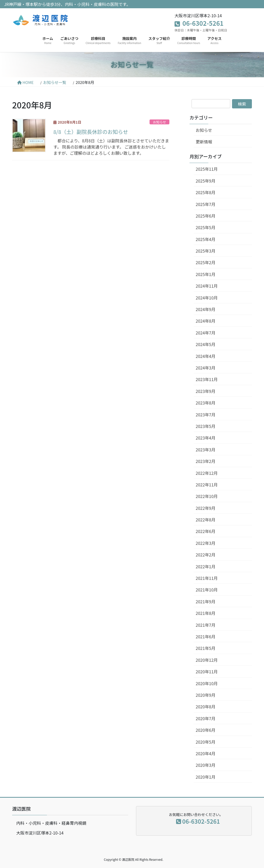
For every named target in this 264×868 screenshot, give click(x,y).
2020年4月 (205, 753)
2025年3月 (205, 251)
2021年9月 (205, 601)
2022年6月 (205, 531)
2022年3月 (205, 543)
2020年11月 (207, 672)
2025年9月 (205, 181)
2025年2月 (205, 262)
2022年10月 (207, 496)
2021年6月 (205, 637)
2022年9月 (205, 508)
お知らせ (159, 122)
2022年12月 (207, 473)
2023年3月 (205, 450)
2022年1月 (205, 566)
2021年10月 (207, 590)
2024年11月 (207, 286)
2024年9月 (205, 309)
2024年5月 (205, 344)
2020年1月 (205, 777)
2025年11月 (207, 169)
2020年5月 (205, 742)
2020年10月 (207, 683)
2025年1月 (205, 274)
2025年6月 (205, 216)
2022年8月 (205, 520)
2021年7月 (205, 625)
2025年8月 (205, 192)
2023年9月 (205, 391)
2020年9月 (205, 695)
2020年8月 (205, 707)
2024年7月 (205, 333)
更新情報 (204, 142)
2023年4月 (205, 438)
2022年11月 (207, 485)
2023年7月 (205, 415)
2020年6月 (205, 730)
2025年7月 (205, 204)
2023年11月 (207, 379)
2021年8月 (205, 613)
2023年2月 (205, 461)
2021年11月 (207, 578)
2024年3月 (205, 368)
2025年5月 (205, 227)
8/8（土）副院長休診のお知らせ (91, 132)
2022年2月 (205, 555)
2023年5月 (205, 426)
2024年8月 (205, 321)
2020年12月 (207, 660)
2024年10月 (207, 298)
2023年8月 (205, 403)
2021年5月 (205, 648)
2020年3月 (205, 765)
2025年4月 (205, 239)
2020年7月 (205, 718)
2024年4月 (205, 356)
